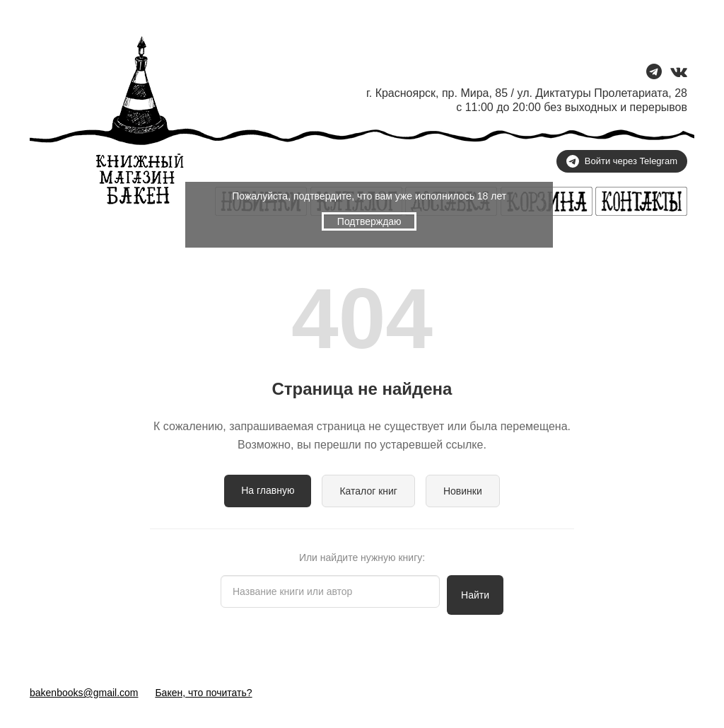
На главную (268, 490)
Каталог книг (368, 491)
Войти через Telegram (622, 161)
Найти (475, 595)
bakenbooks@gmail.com (84, 693)
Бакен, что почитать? (203, 693)
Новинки (463, 491)
